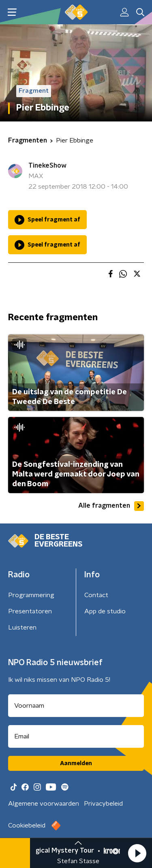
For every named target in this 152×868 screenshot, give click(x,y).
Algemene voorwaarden (44, 804)
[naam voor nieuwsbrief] (76, 706)
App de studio (105, 611)
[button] (137, 853)
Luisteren (22, 628)
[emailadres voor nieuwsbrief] (76, 736)
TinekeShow (47, 166)
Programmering (31, 595)
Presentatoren (30, 611)
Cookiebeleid (27, 825)
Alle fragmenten (111, 506)
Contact (96, 595)
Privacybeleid (103, 804)
